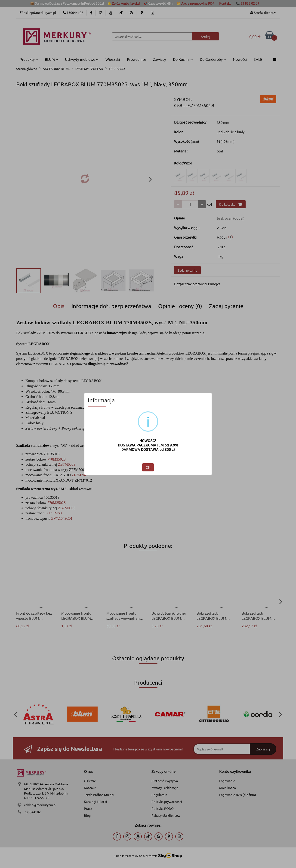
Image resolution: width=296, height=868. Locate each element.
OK (148, 467)
